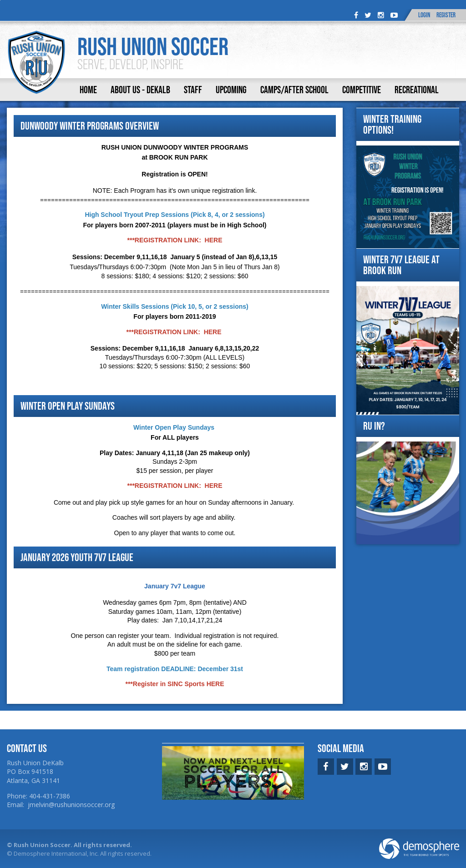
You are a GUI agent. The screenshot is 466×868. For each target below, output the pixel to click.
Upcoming (231, 90)
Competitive (362, 90)
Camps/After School (294, 90)
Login (424, 15)
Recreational (417, 90)
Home (88, 90)
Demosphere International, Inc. (56, 853)
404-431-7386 (50, 796)
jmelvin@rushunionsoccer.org (71, 805)
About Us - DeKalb (140, 90)
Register (446, 15)
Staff (193, 90)
